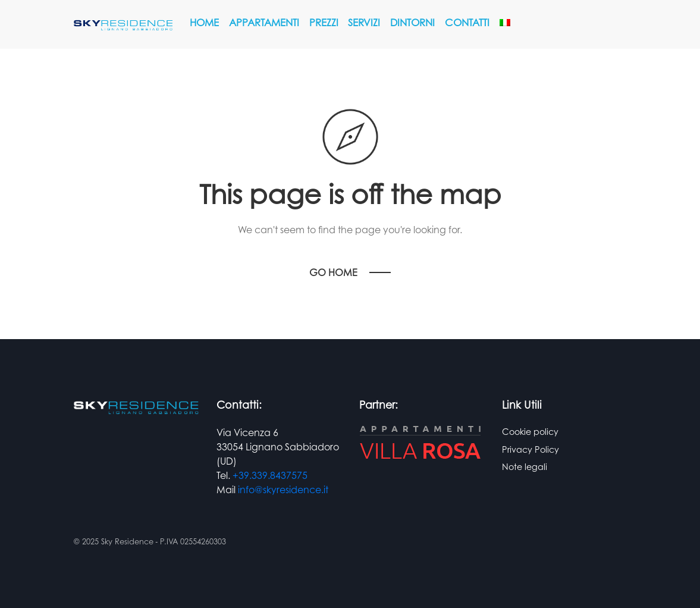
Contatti (467, 22)
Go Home (333, 272)
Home (204, 22)
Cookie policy (530, 432)
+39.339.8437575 (270, 475)
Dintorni (412, 22)
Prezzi (324, 22)
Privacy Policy (531, 449)
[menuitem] (505, 23)
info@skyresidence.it (283, 490)
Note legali (525, 467)
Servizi (364, 22)
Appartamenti (264, 22)
